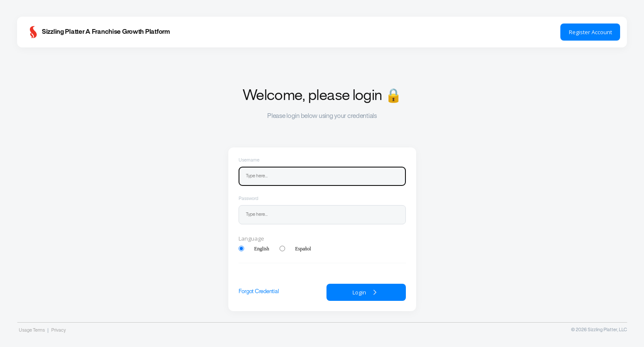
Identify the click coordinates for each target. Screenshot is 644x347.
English (262, 249)
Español (303, 249)
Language (251, 238)
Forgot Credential (259, 292)
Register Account (590, 32)
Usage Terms (32, 330)
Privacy (58, 330)
